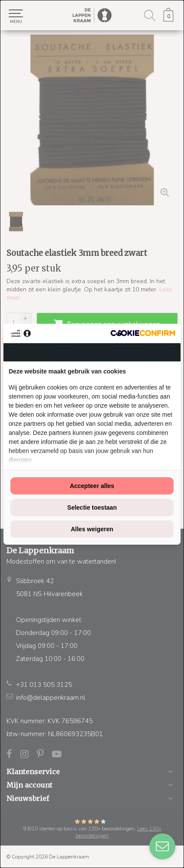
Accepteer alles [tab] (92, 486)
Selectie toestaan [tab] (92, 507)
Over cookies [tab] (92, 352)
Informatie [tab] (151, 352)
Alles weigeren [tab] (92, 529)
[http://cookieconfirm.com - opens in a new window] (143, 333)
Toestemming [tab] (33, 352)
